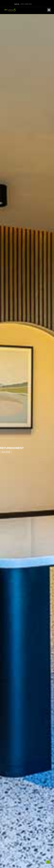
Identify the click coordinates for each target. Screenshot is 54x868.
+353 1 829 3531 (26, 4)
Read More (6, 452)
